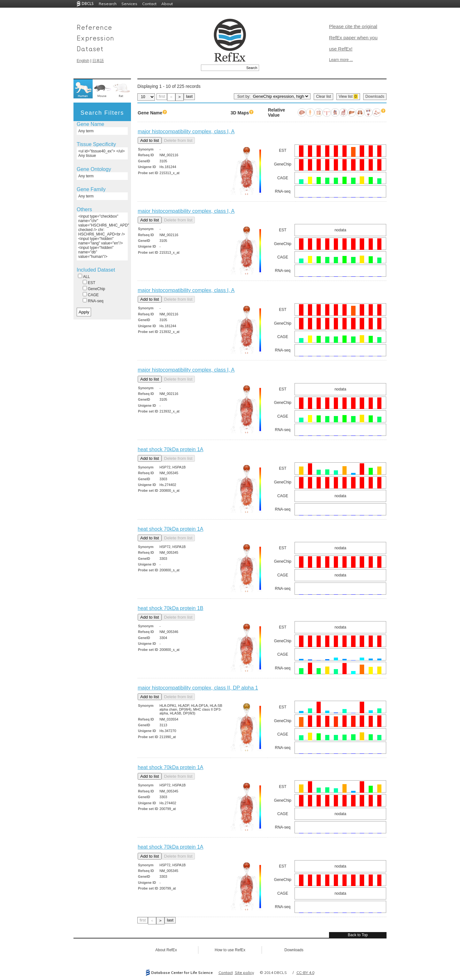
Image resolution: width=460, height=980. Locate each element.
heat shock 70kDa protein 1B (170, 608)
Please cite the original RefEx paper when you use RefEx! (353, 38)
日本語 (98, 61)
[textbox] (223, 68)
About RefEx (166, 950)
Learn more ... (341, 60)
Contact (149, 4)
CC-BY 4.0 (305, 972)
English (83, 61)
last (189, 96)
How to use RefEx (230, 950)
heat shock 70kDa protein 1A (170, 449)
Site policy (244, 972)
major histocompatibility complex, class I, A (186, 131)
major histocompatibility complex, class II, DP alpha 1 (198, 688)
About (167, 4)
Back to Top (358, 935)
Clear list (323, 96)
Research (108, 4)
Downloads (375, 96)
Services (129, 4)
